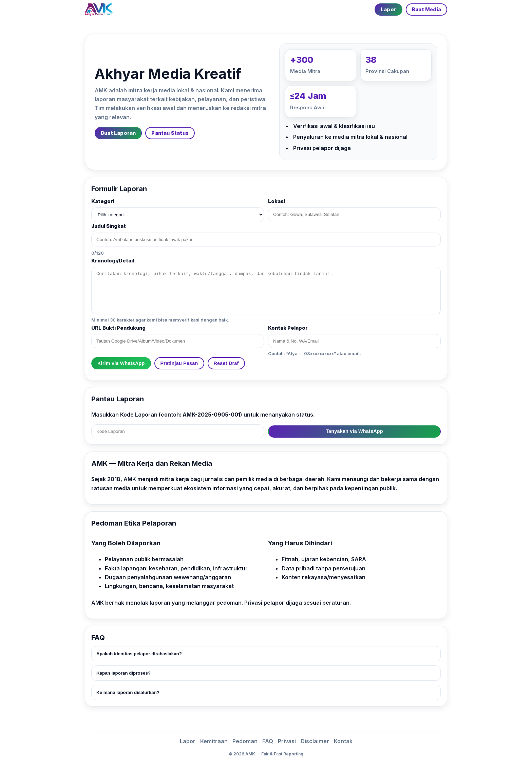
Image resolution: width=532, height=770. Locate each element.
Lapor (388, 9)
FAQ (268, 741)
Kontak (343, 741)
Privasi (287, 741)
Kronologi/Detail (113, 261)
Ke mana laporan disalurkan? (128, 692)
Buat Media (426, 9)
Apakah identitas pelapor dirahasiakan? (139, 654)
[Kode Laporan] (178, 431)
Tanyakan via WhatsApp (354, 431)
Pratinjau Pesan (179, 363)
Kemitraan (214, 741)
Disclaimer (315, 741)
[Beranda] (99, 10)
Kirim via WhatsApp (121, 363)
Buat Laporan (118, 133)
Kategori (103, 201)
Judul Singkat (109, 226)
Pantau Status (170, 133)
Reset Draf (226, 363)
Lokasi (277, 201)
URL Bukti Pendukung (118, 328)
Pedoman (245, 741)
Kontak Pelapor (288, 328)
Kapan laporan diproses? (123, 673)
